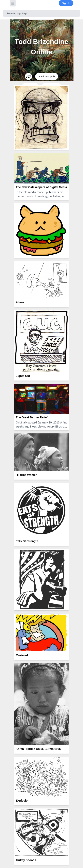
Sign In (66, 3)
